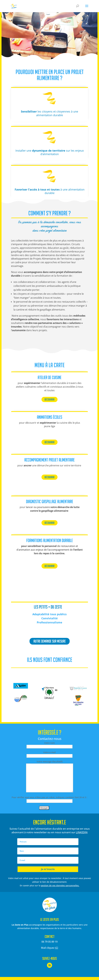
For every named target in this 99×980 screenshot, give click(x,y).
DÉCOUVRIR (49, 399)
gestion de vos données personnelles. (60, 885)
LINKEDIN (82, 832)
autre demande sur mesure (50, 641)
